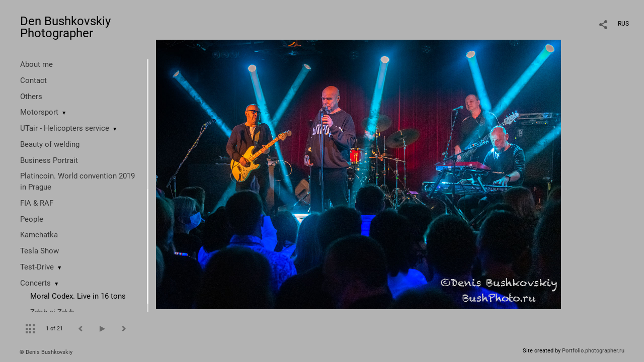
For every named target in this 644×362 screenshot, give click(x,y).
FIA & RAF (37, 203)
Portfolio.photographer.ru (593, 351)
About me (36, 64)
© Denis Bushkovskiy (46, 352)
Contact (33, 80)
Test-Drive (37, 267)
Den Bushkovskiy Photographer (65, 27)
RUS (623, 24)
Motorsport (39, 112)
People (32, 219)
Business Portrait (49, 160)
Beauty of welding (50, 144)
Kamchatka (39, 235)
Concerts (35, 283)
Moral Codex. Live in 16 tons (78, 296)
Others (31, 97)
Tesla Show (39, 251)
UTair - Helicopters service (65, 128)
